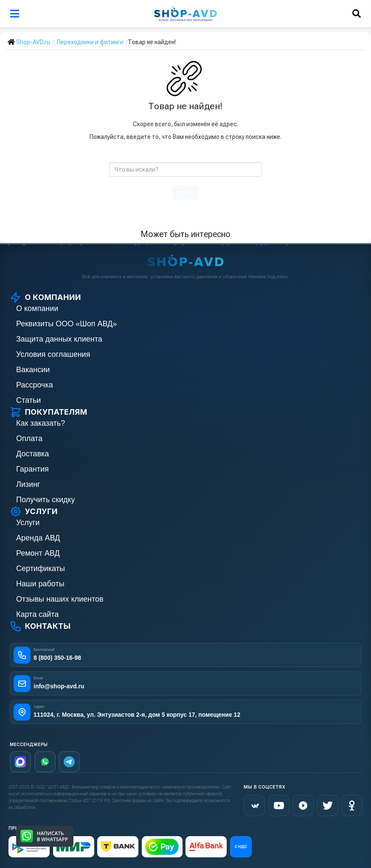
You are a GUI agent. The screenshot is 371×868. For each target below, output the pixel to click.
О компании (37, 308)
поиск (185, 192)
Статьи (28, 400)
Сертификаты (41, 568)
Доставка (32, 454)
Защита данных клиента (59, 339)
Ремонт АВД (38, 553)
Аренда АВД (38, 538)
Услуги (28, 523)
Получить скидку (46, 500)
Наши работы (40, 584)
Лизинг (28, 484)
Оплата (29, 438)
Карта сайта (37, 614)
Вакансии (33, 370)
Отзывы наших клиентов (60, 599)
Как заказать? (41, 423)
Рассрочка (35, 385)
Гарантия (32, 469)
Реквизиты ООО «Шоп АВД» (66, 324)
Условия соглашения (53, 354)
